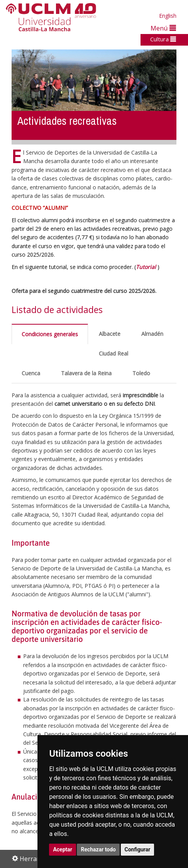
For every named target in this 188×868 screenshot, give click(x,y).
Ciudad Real (113, 353)
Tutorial (146, 267)
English (168, 16)
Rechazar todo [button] (98, 849)
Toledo (141, 373)
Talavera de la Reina (86, 373)
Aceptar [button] (63, 849)
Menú (163, 28)
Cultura (163, 39)
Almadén (152, 334)
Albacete (110, 334)
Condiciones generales (50, 334)
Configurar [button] (138, 849)
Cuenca (31, 373)
